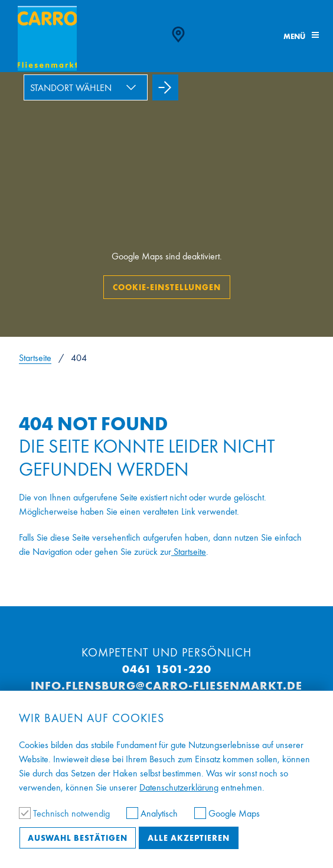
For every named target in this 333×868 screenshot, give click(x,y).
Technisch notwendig (66, 813)
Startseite (35, 358)
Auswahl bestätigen (78, 838)
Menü (301, 36)
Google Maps (227, 813)
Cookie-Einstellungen (167, 287)
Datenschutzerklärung (179, 787)
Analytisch (153, 813)
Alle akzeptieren (189, 838)
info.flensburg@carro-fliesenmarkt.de (166, 685)
